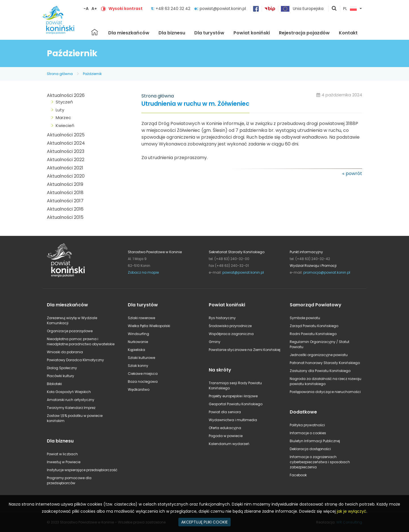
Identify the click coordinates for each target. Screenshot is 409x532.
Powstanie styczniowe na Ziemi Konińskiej (245, 350)
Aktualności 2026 (66, 95)
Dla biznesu (172, 33)
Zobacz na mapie (143, 272)
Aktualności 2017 (65, 201)
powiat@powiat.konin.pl (223, 9)
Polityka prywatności (307, 425)
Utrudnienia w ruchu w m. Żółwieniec (195, 104)
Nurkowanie (138, 342)
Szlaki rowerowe (141, 318)
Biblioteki (54, 384)
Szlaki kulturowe (141, 358)
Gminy (215, 342)
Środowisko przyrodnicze (230, 326)
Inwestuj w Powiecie (64, 462)
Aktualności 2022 (66, 160)
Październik (92, 74)
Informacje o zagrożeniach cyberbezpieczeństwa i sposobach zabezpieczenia (320, 462)
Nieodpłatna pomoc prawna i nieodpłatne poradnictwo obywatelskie (81, 341)
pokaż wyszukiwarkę (334, 9)
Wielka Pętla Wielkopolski (149, 326)
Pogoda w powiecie (226, 436)
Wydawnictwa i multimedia (233, 420)
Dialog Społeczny (62, 368)
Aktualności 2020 (66, 176)
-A (86, 9)
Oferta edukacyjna (225, 428)
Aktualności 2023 (66, 151)
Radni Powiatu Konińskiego (313, 334)
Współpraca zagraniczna (231, 334)
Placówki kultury (60, 376)
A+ (94, 9)
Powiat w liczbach (62, 454)
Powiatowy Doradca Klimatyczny (75, 360)
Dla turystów (209, 33)
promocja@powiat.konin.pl (327, 272)
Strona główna (95, 32)
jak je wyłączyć (352, 511)
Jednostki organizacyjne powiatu (319, 355)
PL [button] (350, 9)
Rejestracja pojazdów (304, 33)
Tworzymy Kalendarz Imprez (71, 408)
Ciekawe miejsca (143, 374)
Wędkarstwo (139, 389)
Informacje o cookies (308, 433)
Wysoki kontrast (126, 9)
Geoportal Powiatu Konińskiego (236, 404)
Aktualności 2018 (65, 193)
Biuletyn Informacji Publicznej (315, 441)
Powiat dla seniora (225, 412)
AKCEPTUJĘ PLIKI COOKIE (204, 522)
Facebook (298, 475)
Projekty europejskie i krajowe (233, 396)
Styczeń (64, 102)
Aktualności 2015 (65, 217)
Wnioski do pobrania (65, 352)
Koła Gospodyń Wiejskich (69, 392)
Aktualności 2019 (65, 184)
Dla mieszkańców (129, 33)
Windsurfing (138, 334)
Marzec (63, 118)
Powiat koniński (252, 33)
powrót (354, 173)
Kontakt (348, 33)
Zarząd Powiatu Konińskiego (314, 326)
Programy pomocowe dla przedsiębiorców (69, 480)
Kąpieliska (136, 350)
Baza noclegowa (143, 382)
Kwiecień (65, 125)
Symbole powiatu (305, 318)
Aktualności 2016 (65, 209)
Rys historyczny (222, 318)
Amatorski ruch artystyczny (71, 400)
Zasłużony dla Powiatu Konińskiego (320, 371)
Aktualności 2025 (66, 135)
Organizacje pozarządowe (70, 331)
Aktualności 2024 (66, 143)
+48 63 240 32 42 (174, 9)
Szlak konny (138, 366)
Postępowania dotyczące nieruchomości (325, 392)
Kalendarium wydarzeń (229, 444)
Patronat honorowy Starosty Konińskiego (325, 363)
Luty (60, 110)
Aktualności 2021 (65, 168)
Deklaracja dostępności (310, 449)
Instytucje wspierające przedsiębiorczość (82, 470)
